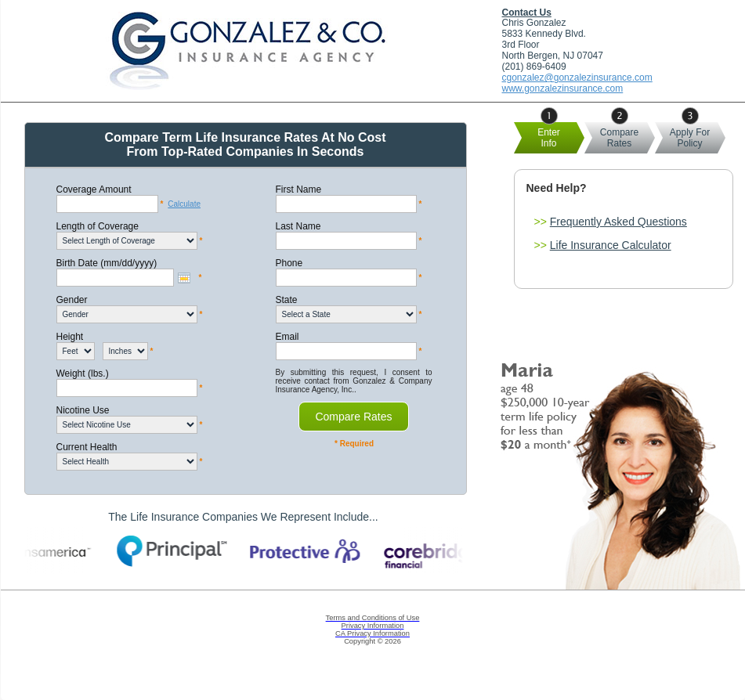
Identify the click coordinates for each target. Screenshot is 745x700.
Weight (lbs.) (83, 373)
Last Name (298, 226)
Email (288, 337)
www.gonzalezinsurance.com (563, 88)
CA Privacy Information (372, 633)
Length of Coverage (98, 226)
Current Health (87, 447)
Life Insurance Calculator (611, 245)
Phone (289, 263)
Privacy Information (373, 626)
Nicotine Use (83, 410)
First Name (299, 189)
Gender (72, 300)
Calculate (184, 204)
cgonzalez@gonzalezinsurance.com (577, 78)
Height (70, 337)
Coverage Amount (94, 189)
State (287, 300)
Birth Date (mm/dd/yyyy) (107, 263)
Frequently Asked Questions (618, 222)
